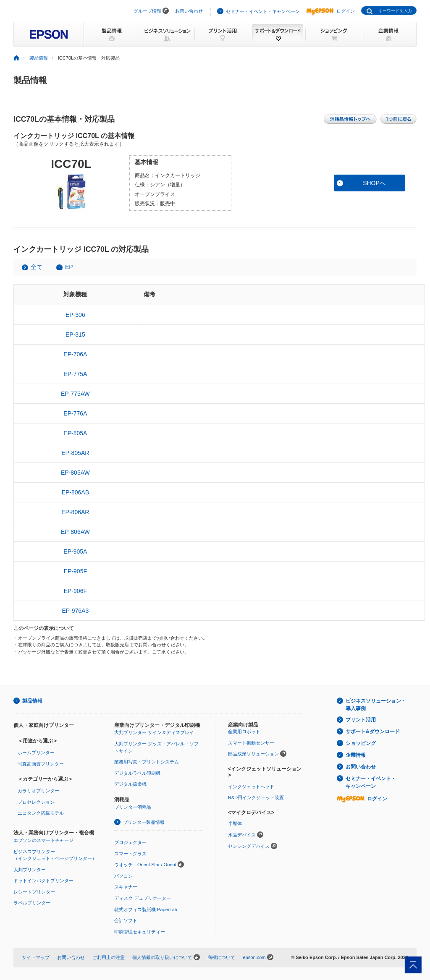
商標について (221, 957)
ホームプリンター (36, 753)
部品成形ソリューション (253, 754)
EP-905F (75, 571)
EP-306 (75, 315)
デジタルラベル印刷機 (137, 773)
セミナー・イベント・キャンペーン (263, 11)
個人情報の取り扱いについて (162, 957)
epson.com (254, 957)
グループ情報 (147, 11)
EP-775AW (75, 394)
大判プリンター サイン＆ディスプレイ (154, 732)
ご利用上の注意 (109, 957)
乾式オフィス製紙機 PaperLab (146, 909)
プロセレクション (36, 802)
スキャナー (126, 887)
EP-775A (75, 374)
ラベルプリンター (32, 903)
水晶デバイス (242, 835)
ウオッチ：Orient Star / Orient (145, 865)
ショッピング (361, 743)
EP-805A (75, 433)
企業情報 (356, 755)
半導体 (235, 823)
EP (69, 267)
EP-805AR (75, 453)
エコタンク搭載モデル (41, 813)
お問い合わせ (189, 11)
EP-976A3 (75, 611)
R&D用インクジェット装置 (256, 797)
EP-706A (75, 354)
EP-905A (75, 551)
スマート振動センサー (251, 743)
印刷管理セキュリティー (140, 932)
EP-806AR (75, 512)
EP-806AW (75, 532)
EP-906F (75, 591)
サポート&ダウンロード (373, 732)
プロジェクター (130, 842)
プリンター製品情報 (144, 822)
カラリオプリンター (38, 791)
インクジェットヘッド (251, 787)
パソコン (123, 876)
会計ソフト (126, 920)
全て (37, 267)
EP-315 (75, 335)
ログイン (330, 11)
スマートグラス (130, 854)
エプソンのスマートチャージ (43, 840)
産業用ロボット (244, 732)
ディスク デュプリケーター (143, 898)
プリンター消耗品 (133, 807)
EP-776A (75, 413)
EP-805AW (75, 473)
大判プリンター (30, 870)
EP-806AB (75, 492)
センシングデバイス (249, 846)
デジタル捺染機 (130, 784)
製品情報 (39, 58)
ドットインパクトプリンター (43, 881)
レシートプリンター (34, 892)
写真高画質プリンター (41, 764)
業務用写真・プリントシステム (147, 762)
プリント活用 (361, 720)
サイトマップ (36, 957)
